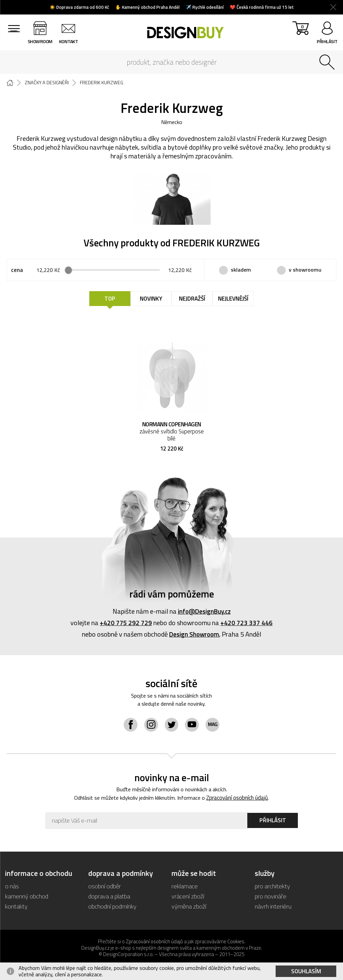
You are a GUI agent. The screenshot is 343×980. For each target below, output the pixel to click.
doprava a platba (109, 898)
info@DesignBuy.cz (204, 612)
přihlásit (327, 41)
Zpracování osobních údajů (240, 799)
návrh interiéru (273, 908)
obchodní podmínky (112, 908)
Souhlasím (306, 971)
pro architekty (272, 887)
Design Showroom (194, 635)
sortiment (15, 41)
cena (17, 271)
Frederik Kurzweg (105, 83)
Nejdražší (192, 299)
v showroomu (305, 270)
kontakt (72, 41)
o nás (12, 887)
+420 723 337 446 (246, 623)
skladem (241, 270)
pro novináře (271, 898)
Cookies (236, 943)
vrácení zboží (188, 898)
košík (299, 34)
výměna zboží (189, 908)
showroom (43, 41)
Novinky (151, 299)
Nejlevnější (233, 299)
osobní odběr (105, 887)
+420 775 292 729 (126, 623)
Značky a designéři (48, 83)
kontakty (16, 908)
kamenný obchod (27, 898)
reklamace (185, 887)
